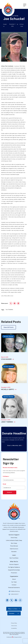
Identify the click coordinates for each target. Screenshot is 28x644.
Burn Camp (14, 543)
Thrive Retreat (14, 546)
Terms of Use (14, 626)
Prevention (14, 573)
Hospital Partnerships (14, 570)
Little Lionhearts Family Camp (14, 540)
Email (4, 484)
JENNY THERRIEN (7, 422)
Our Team (14, 582)
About (14, 579)
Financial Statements (14, 588)
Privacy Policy (14, 623)
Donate (12, 613)
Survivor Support (14, 564)
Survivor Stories (8, 336)
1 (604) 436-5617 (14, 594)
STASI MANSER (6, 359)
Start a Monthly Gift (14, 445)
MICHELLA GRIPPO (8, 389)
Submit (10, 492)
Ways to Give (13, 609)
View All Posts (9, 327)
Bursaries (14, 552)
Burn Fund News (14, 558)
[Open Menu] (25, 5)
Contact (14, 585)
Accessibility (14, 628)
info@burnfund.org (15, 591)
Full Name (6, 476)
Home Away (14, 538)
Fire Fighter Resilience (14, 567)
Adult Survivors (14, 549)
